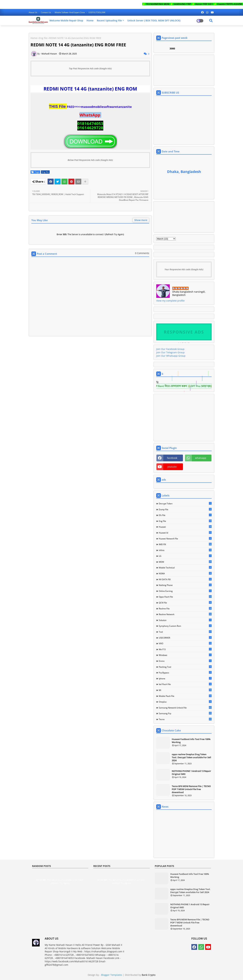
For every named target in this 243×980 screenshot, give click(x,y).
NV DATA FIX (185, 579)
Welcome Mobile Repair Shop (66, 20)
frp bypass (185, 673)
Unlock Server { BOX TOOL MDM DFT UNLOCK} (154, 20)
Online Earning (185, 591)
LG (185, 556)
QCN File (185, 603)
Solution (185, 620)
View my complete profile (170, 301)
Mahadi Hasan (180, 288)
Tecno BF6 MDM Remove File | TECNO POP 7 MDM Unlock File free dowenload (191, 789)
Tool (185, 632)
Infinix (185, 550)
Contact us (46, 12)
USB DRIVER (185, 638)
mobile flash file (185, 696)
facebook (172, 458)
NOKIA (185, 573)
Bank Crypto (149, 975)
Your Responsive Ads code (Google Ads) (184, 269)
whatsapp (201, 458)
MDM (185, 562)
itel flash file (185, 684)
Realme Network (185, 614)
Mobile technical (185, 568)
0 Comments (142, 253)
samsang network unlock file (185, 708)
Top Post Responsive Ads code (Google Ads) (90, 68)
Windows (185, 655)
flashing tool (185, 667)
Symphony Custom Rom (185, 626)
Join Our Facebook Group (170, 349)
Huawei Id (185, 533)
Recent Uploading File (109, 20)
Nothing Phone (185, 585)
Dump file (185, 509)
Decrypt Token (185, 503)
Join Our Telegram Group (170, 352)
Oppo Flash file (185, 597)
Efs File (185, 515)
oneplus (185, 702)
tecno (185, 719)
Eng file (43, 38)
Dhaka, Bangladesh (184, 172)
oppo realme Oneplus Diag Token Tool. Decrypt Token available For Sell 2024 (191, 757)
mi (185, 690)
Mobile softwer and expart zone (70, 12)
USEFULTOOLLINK (97, 12)
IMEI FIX (185, 544)
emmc (185, 661)
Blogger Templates (112, 975)
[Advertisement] (90, 373)
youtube (172, 467)
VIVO (185, 643)
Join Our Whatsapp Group (171, 356)
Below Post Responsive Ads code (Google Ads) (90, 160)
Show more (141, 220)
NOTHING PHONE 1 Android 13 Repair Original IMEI (191, 773)
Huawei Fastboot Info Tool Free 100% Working (191, 741)
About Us (33, 12)
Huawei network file (185, 539)
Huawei (185, 527)
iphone (185, 678)
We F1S (185, 649)
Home (90, 20)
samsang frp (185, 713)
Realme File (185, 608)
